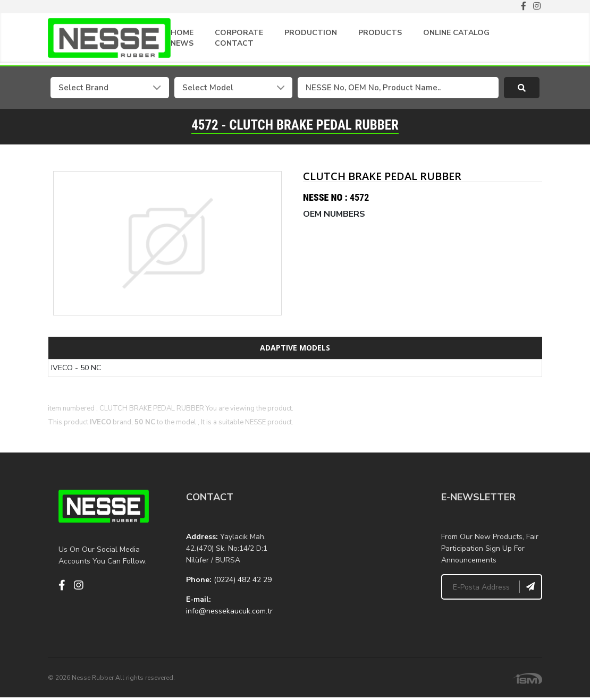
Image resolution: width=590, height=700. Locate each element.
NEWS (182, 43)
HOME (182, 33)
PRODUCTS (380, 33)
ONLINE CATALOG (456, 33)
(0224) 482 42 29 (243, 580)
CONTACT (234, 43)
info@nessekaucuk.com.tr (229, 611)
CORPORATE (239, 33)
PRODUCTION (311, 33)
